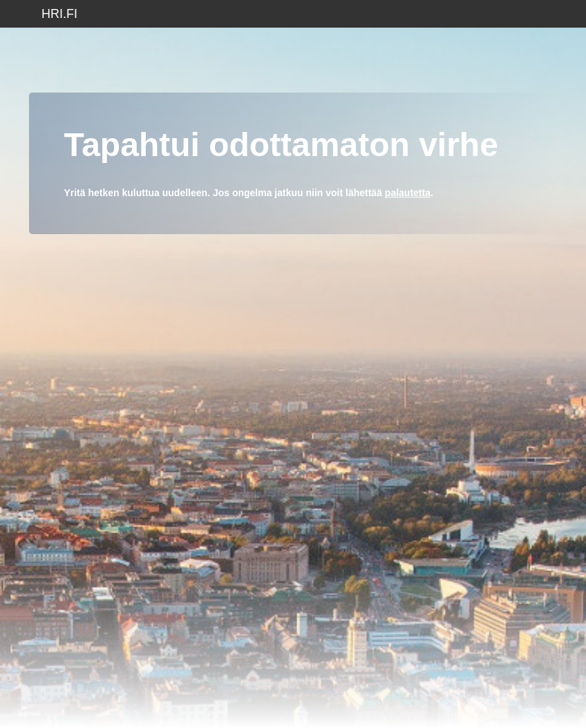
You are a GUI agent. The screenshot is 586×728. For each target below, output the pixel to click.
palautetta (408, 193)
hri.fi (59, 14)
